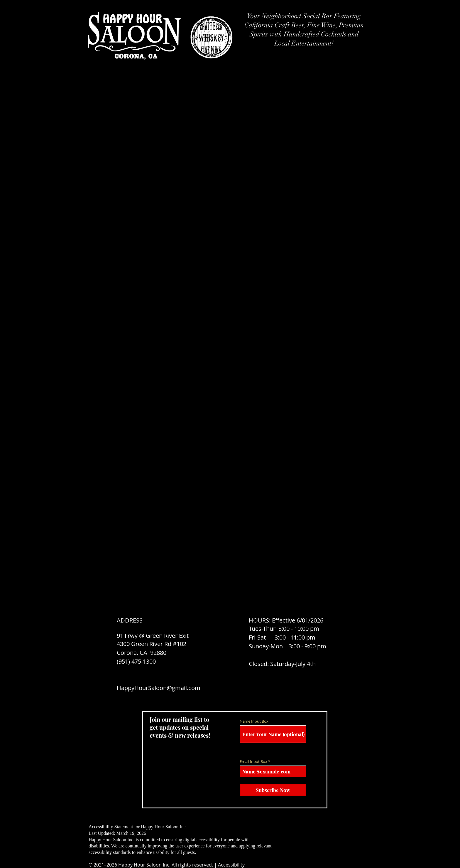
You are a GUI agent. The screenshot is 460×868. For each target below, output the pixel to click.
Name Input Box (254, 721)
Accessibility (231, 865)
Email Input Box (253, 762)
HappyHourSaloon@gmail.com (159, 688)
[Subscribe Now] (273, 790)
